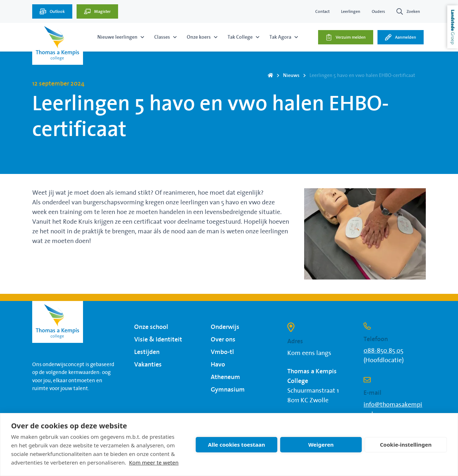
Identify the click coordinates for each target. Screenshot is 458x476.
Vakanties (148, 365)
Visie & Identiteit (158, 340)
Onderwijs (225, 327)
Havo (218, 365)
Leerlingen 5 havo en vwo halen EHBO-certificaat (362, 76)
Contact (322, 11)
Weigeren (321, 445)
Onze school (151, 327)
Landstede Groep (453, 27)
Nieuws (291, 76)
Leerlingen (351, 11)
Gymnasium (228, 390)
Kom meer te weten (154, 462)
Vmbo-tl (222, 352)
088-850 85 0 (382, 351)
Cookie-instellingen (406, 445)
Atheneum (225, 377)
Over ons (223, 340)
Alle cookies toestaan (236, 445)
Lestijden (147, 352)
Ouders (378, 11)
